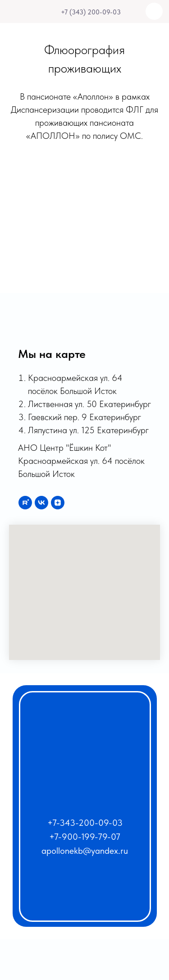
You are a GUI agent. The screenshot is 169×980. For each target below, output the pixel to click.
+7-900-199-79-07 (85, 837)
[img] (53, 12)
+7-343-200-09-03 (85, 823)
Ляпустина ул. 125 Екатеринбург (88, 430)
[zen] (58, 503)
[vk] (41, 503)
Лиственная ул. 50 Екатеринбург (89, 404)
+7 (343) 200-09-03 (91, 12)
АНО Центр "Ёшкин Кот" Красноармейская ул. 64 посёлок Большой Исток (81, 461)
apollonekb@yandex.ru (85, 851)
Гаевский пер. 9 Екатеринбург (84, 417)
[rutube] (25, 503)
